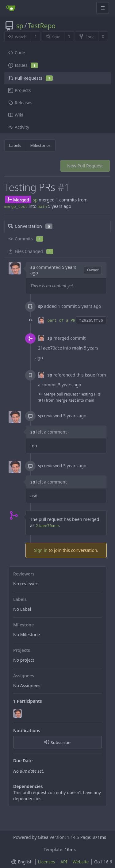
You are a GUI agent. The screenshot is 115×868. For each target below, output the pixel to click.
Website (81, 862)
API (64, 862)
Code (17, 53)
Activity (19, 127)
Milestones (40, 145)
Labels (15, 145)
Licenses (47, 862)
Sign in (41, 550)
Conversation (30, 226)
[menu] (21, 862)
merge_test (16, 207)
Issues (23, 65)
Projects (19, 90)
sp (20, 26)
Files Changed (31, 251)
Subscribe (57, 742)
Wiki (16, 115)
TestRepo (42, 26)
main (42, 207)
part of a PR (61, 321)
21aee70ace (50, 348)
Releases (20, 103)
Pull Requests (31, 78)
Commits (26, 239)
